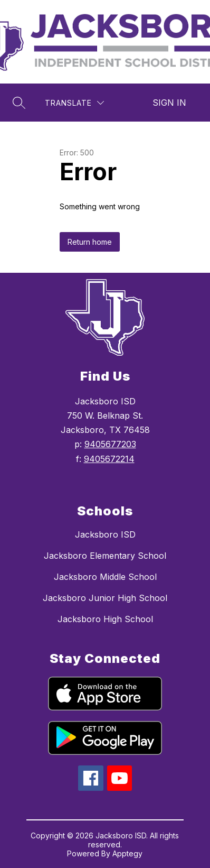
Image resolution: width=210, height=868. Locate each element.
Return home (90, 242)
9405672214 (109, 459)
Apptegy (127, 853)
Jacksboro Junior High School (105, 598)
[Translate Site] (74, 103)
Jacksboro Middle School (105, 577)
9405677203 (110, 444)
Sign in (169, 103)
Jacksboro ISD (105, 534)
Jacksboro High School (105, 619)
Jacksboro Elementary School (105, 556)
